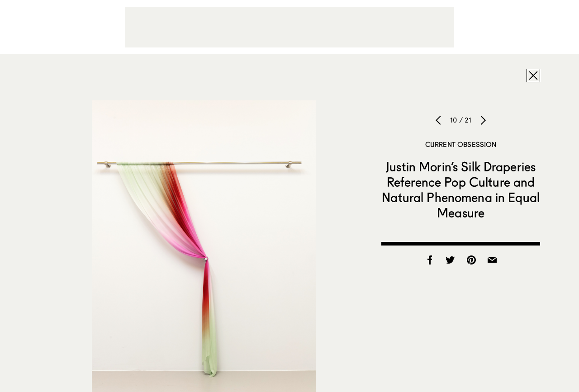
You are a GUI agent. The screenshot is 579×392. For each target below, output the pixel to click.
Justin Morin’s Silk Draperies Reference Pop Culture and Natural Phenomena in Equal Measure (461, 189)
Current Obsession (461, 144)
